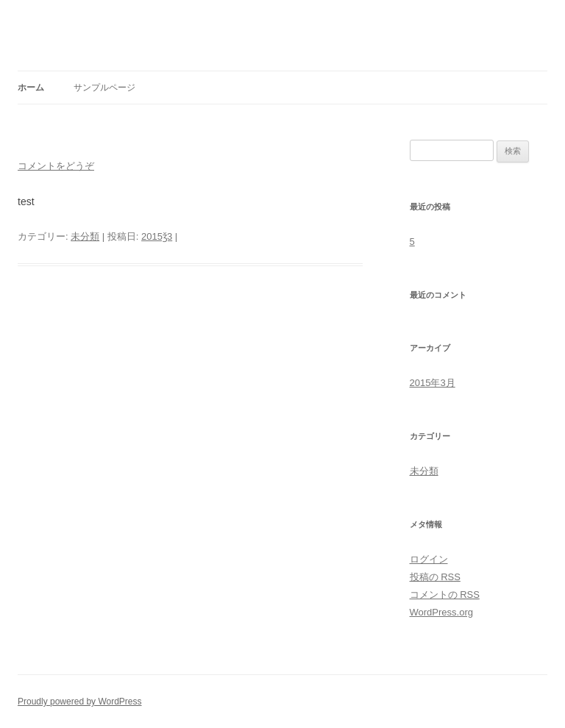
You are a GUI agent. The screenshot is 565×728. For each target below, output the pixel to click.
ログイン (429, 559)
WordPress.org (441, 612)
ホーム (31, 88)
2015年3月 (433, 383)
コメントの (445, 595)
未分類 (85, 236)
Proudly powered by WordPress (80, 702)
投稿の (435, 577)
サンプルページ (104, 88)
